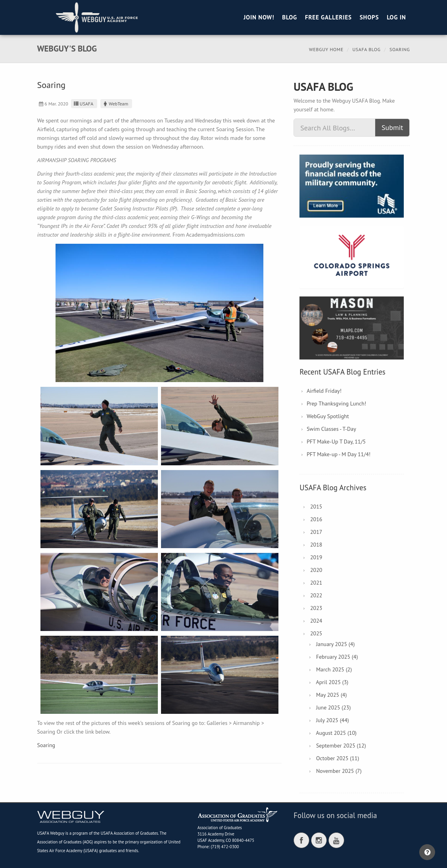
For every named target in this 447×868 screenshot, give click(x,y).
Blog (290, 17)
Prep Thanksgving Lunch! (336, 403)
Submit (392, 127)
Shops (369, 17)
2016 (316, 519)
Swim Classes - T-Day (331, 429)
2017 (316, 532)
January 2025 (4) (335, 644)
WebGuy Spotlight (328, 416)
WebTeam (115, 104)
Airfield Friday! (324, 391)
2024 (316, 621)
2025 (316, 633)
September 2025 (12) (341, 746)
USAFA (83, 104)
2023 (316, 608)
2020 (316, 570)
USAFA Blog (366, 49)
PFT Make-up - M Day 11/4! (339, 454)
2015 (316, 507)
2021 (316, 583)
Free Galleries (328, 17)
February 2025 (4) (337, 657)
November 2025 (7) (339, 771)
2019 (316, 557)
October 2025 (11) (338, 758)
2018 (316, 545)
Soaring (46, 745)
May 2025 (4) (332, 695)
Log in (396, 17)
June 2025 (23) (334, 707)
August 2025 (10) (336, 733)
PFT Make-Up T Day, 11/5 (336, 442)
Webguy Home (326, 49)
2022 (316, 595)
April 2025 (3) (332, 682)
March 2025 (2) (334, 669)
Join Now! (259, 17)
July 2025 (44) (333, 720)
